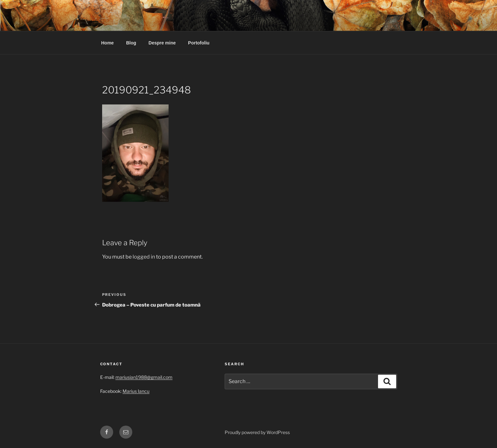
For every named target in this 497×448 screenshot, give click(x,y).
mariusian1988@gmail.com (144, 377)
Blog (131, 43)
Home (107, 43)
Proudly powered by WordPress (257, 432)
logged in (144, 257)
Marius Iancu (136, 391)
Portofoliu (199, 43)
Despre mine (162, 43)
